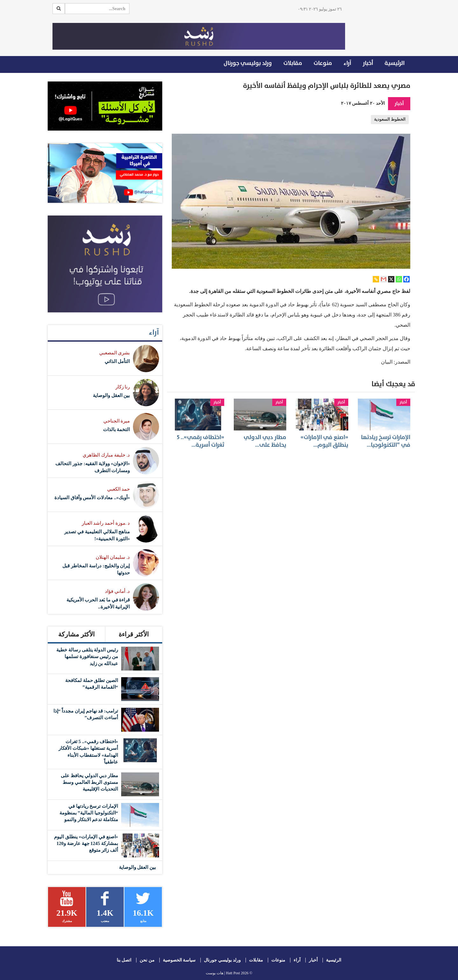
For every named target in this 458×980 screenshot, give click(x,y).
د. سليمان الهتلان (113, 557)
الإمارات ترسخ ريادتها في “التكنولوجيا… (386, 441)
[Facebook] (406, 279)
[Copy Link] (376, 279)
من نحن (147, 960)
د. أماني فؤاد (117, 591)
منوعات (323, 63)
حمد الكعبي (119, 489)
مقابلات (293, 63)
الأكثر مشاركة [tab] (76, 634)
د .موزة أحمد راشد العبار (106, 523)
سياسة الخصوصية (179, 960)
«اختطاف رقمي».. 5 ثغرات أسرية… (201, 441)
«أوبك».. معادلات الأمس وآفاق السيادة (92, 498)
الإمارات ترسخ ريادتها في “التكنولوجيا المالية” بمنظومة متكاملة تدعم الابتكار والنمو (89, 813)
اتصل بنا (124, 960)
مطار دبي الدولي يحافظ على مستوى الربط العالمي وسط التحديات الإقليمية (89, 782)
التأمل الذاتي (117, 361)
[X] (391, 279)
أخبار (368, 63)
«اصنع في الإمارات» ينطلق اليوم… (324, 441)
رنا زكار (123, 387)
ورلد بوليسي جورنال (248, 63)
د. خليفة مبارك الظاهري (106, 455)
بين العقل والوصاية (111, 395)
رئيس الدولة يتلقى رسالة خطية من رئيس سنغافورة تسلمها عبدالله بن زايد (87, 657)
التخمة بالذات (117, 430)
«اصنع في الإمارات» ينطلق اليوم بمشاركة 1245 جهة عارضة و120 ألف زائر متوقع (86, 844)
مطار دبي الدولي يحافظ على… (265, 441)
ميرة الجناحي (117, 421)
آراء (347, 63)
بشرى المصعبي (115, 353)
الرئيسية (395, 63)
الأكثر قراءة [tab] (134, 634)
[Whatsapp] (399, 279)
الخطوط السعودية (390, 119)
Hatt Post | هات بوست (223, 973)
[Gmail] (384, 279)
